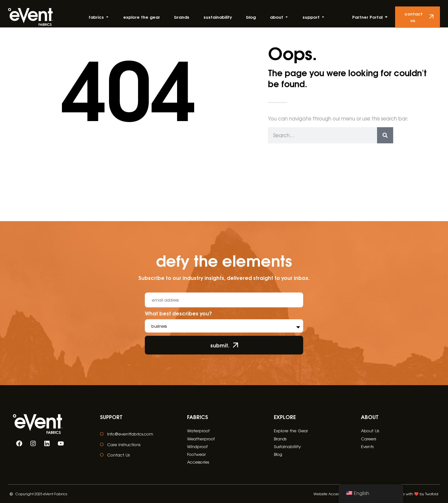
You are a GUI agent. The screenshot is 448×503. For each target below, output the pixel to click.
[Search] (385, 135)
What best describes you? (178, 314)
